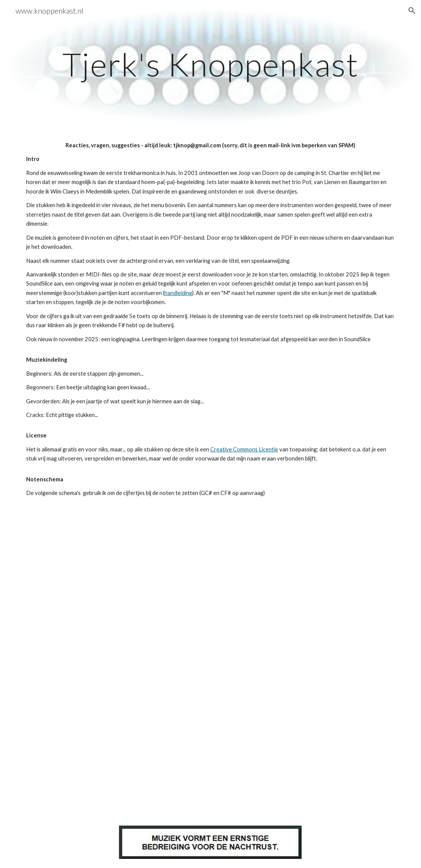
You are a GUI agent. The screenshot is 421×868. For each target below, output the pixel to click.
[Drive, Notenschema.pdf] (178, 587)
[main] (211, 64)
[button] (412, 11)
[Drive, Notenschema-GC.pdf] (178, 740)
